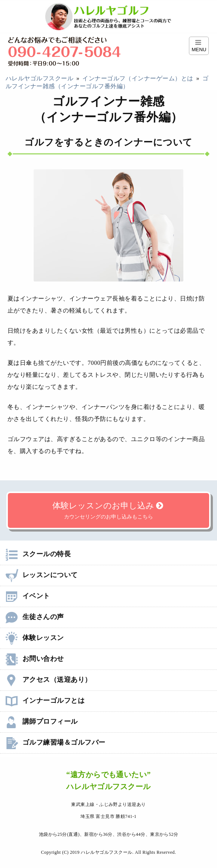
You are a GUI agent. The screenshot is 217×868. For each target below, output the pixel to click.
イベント (28, 596)
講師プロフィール (42, 721)
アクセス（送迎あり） (49, 680)
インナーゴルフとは (45, 701)
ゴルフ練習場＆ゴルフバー (56, 742)
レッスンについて (42, 575)
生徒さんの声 (35, 617)
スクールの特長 (38, 554)
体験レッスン (35, 638)
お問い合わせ (35, 659)
